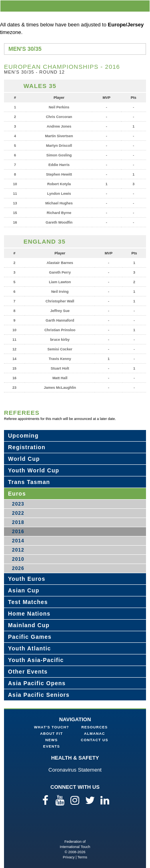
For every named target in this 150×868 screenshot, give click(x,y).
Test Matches (28, 602)
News (51, 740)
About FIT (51, 734)
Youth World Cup (34, 470)
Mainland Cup (29, 625)
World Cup (24, 459)
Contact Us (94, 740)
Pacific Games (30, 637)
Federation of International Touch (75, 826)
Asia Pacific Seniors (39, 695)
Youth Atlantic (29, 648)
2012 (18, 550)
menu (142, 6)
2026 (18, 568)
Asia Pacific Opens (37, 683)
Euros (17, 494)
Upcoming (23, 436)
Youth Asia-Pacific (36, 660)
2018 (18, 522)
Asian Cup (24, 590)
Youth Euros (27, 579)
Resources (94, 727)
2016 (18, 532)
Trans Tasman (29, 482)
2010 (18, 559)
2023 (18, 504)
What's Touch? (51, 727)
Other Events (28, 672)
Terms (83, 857)
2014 (18, 541)
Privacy (69, 857)
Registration (27, 447)
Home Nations (29, 614)
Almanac (95, 734)
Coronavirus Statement (75, 770)
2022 (18, 513)
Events (52, 746)
